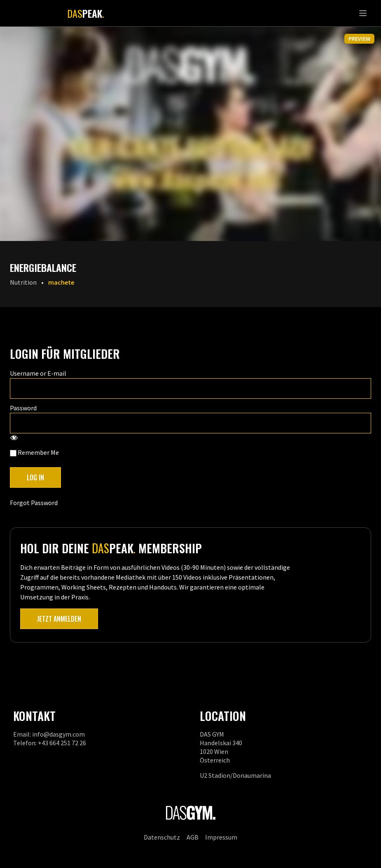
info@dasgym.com (58, 734)
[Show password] (14, 438)
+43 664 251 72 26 (62, 743)
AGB (193, 837)
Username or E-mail (38, 373)
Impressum (221, 837)
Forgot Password (34, 503)
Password (23, 408)
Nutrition (23, 282)
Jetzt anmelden (59, 619)
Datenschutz (162, 837)
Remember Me (34, 452)
